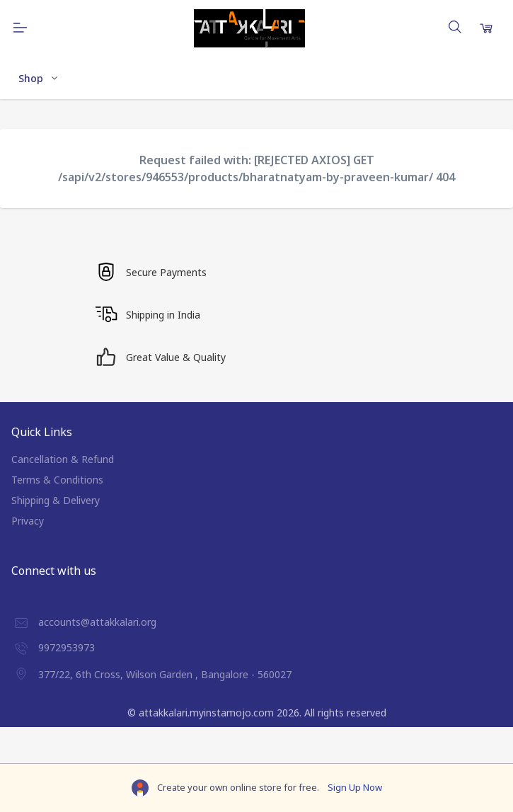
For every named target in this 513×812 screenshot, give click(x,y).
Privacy (28, 521)
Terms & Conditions (57, 480)
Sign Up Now (355, 787)
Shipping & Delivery (56, 500)
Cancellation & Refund (63, 459)
